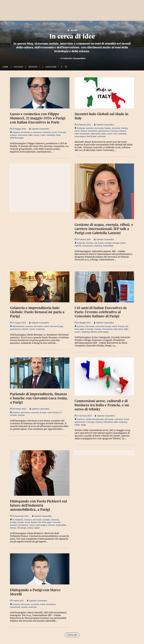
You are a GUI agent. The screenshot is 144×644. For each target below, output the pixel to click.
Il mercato (62, 132)
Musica (94, 332)
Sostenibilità (108, 246)
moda (58, 135)
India (77, 134)
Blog (72, 30)
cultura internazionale (95, 419)
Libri (115, 134)
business (16, 132)
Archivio (33, 67)
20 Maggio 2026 (18, 129)
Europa (108, 326)
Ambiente (81, 128)
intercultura (23, 135)
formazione (92, 131)
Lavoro (36, 135)
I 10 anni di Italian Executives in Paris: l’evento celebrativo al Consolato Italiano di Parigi (101, 312)
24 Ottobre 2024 (83, 239)
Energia (124, 128)
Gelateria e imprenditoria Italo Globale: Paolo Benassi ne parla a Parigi (37, 312)
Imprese (13, 135)
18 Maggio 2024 (83, 323)
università (102, 136)
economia (47, 132)
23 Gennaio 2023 (83, 416)
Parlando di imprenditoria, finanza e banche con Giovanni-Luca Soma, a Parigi (39, 398)
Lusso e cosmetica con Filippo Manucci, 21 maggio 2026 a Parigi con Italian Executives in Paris (38, 118)
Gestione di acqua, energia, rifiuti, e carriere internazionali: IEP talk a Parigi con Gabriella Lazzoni (104, 229)
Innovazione (85, 134)
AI (13, 520)
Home (5, 67)
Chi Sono (18, 67)
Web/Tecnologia (17, 138)
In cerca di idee (72, 36)
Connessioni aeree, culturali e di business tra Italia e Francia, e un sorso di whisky (102, 405)
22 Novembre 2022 (19, 516)
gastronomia (104, 131)
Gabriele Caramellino (74, 58)
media (77, 425)
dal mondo (25, 132)
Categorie (51, 67)
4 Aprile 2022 (17, 601)
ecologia (108, 243)
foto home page (56, 326)
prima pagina (80, 136)
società (24, 607)
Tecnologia (22, 528)
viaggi (83, 425)
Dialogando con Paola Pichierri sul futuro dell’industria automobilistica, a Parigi (38, 505)
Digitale (108, 128)
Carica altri (72, 635)
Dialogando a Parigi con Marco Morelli (35, 592)
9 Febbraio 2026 (83, 125)
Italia (30, 135)
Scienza (51, 525)
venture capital (33, 528)
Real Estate (92, 136)
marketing (50, 135)
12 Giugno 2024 (18, 323)
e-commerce (36, 132)
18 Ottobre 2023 (18, 409)
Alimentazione (18, 326)
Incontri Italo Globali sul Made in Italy (101, 116)
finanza (84, 131)
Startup (13, 528)
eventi (54, 132)
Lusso (43, 135)
